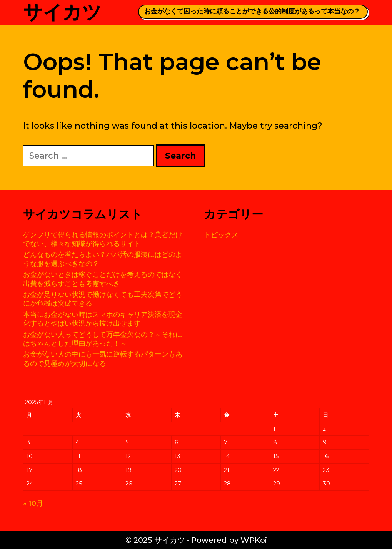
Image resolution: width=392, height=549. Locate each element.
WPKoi (254, 540)
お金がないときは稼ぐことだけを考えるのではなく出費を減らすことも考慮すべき (103, 279)
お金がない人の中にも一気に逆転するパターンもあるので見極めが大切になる (103, 359)
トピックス (221, 235)
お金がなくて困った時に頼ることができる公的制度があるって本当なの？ (252, 11)
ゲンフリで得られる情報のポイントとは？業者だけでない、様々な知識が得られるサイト (103, 239)
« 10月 (33, 504)
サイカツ (62, 12)
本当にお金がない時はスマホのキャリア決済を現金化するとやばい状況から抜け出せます (103, 319)
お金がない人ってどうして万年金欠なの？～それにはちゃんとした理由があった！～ (103, 339)
